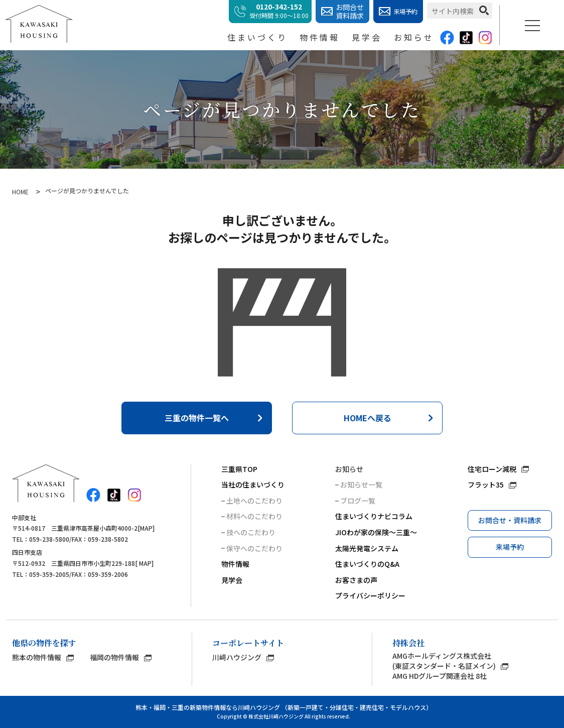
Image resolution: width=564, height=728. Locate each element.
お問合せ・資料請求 (510, 520)
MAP (146, 528)
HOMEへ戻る (368, 418)
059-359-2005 (49, 574)
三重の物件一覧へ (197, 418)
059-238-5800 (49, 539)
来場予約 (510, 547)
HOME (20, 192)
